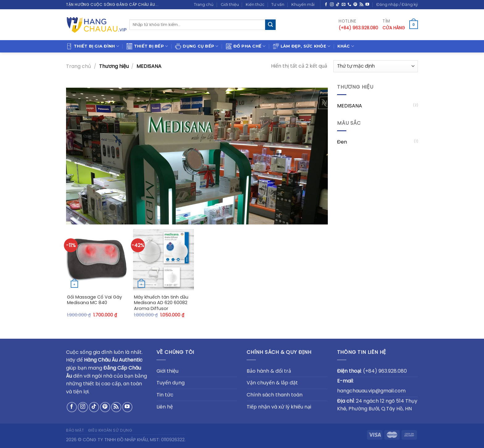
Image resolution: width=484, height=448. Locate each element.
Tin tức (165, 395)
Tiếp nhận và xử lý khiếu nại (279, 407)
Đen (342, 142)
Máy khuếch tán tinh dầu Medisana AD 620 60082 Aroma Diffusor (161, 303)
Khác (346, 46)
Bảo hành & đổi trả (269, 371)
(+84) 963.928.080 (385, 371)
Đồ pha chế (246, 46)
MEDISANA (350, 106)
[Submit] (270, 25)
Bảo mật (75, 430)
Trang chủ (204, 4)
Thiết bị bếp (147, 46)
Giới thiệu (230, 4)
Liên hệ (165, 407)
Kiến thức (255, 4)
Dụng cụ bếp (197, 46)
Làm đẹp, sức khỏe (302, 46)
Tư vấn (278, 4)
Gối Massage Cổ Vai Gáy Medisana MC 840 (94, 300)
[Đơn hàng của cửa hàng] (376, 66)
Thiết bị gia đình (93, 46)
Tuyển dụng (171, 383)
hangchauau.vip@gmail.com (371, 391)
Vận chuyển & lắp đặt (272, 383)
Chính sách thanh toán (275, 395)
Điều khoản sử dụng (110, 430)
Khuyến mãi (303, 4)
